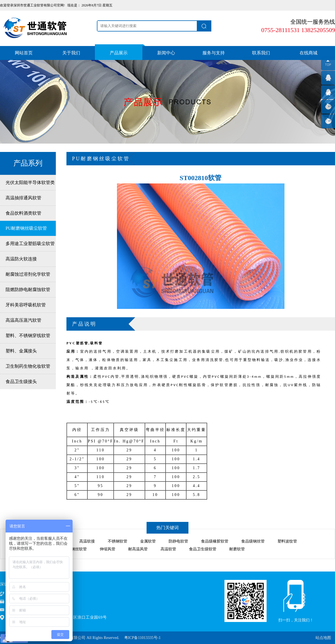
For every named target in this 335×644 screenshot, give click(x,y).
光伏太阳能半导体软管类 (30, 182)
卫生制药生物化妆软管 (28, 366)
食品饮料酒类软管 (23, 213)
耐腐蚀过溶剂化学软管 (28, 274)
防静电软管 (178, 541)
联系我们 (261, 53)
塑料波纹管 (287, 541)
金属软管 (148, 541)
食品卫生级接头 (21, 382)
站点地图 (323, 638)
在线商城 (308, 53)
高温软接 (87, 541)
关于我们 (71, 53)
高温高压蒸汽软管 (23, 320)
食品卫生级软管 (203, 549)
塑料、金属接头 (21, 351)
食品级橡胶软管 (215, 541)
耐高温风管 (138, 549)
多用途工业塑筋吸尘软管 (30, 244)
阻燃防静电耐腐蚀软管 (28, 290)
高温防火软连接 (21, 259)
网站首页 (24, 53)
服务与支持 (214, 53)
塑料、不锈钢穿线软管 (28, 336)
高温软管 (168, 549)
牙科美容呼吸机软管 (26, 305)
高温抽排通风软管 (23, 198)
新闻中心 (166, 53)
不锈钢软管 (118, 541)
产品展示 (119, 53)
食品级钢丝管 (253, 541)
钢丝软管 (79, 549)
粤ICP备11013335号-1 (143, 638)
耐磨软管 (237, 549)
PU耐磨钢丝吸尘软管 (26, 228)
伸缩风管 (107, 549)
